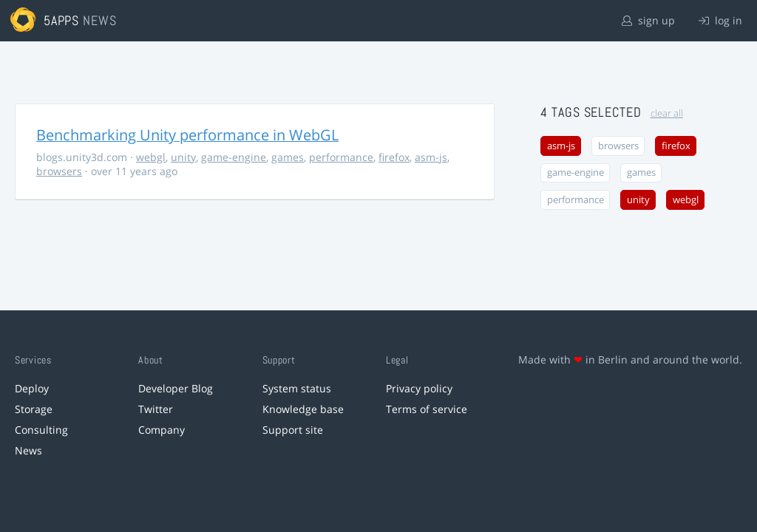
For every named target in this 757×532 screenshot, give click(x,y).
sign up (648, 20)
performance (341, 157)
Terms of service (427, 409)
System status (297, 388)
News (28, 450)
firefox (394, 157)
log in (720, 20)
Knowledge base (303, 409)
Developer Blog (176, 388)
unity (183, 157)
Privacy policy (419, 388)
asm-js (431, 157)
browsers (59, 171)
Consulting (41, 430)
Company (162, 430)
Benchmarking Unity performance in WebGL (187, 135)
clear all (667, 113)
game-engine (234, 157)
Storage (34, 409)
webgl (151, 157)
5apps (62, 20)
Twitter (156, 409)
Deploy (32, 388)
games (288, 157)
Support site (293, 430)
